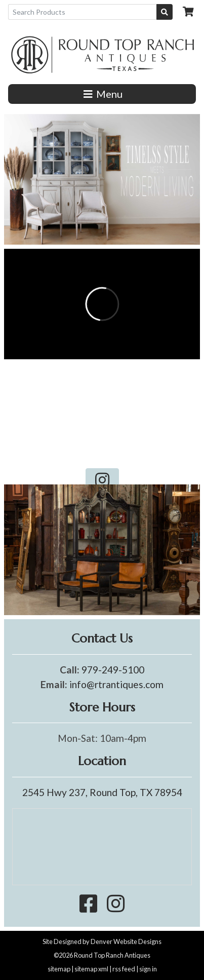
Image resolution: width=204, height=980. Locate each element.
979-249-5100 (113, 670)
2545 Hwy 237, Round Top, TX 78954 (102, 792)
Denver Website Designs (126, 941)
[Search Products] (83, 12)
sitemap (59, 969)
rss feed (124, 969)
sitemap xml (91, 969)
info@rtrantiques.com (116, 684)
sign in (148, 969)
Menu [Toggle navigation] (102, 94)
